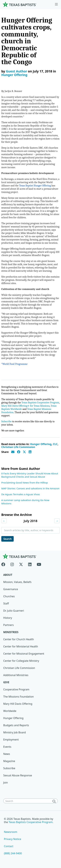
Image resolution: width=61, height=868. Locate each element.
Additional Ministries (16, 675)
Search (7, 539)
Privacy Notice (13, 839)
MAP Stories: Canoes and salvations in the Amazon (30, 488)
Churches (9, 596)
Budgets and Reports (16, 725)
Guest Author (16, 71)
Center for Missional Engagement (24, 654)
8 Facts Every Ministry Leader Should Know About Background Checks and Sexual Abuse (30, 475)
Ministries (11, 632)
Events (7, 747)
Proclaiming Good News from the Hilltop (25, 483)
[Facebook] (5, 564)
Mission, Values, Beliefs (17, 582)
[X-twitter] (21, 564)
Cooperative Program (16, 689)
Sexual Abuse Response (18, 775)
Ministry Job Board (14, 732)
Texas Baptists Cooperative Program (40, 403)
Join (6, 783)
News (7, 754)
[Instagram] (12, 564)
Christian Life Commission (18, 447)
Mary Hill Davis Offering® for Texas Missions (25, 406)
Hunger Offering (14, 75)
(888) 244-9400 (13, 853)
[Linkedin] (30, 564)
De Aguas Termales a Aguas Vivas (20, 494)
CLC (55, 444)
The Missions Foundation (19, 697)
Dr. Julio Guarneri (14, 611)
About (8, 575)
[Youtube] (39, 564)
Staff (6, 603)
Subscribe (6, 421)
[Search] (55, 801)
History (8, 618)
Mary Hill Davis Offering (18, 704)
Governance (11, 589)
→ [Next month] (57, 521)
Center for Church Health (19, 639)
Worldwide (10, 711)
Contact (9, 846)
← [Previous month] (4, 521)
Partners (8, 625)
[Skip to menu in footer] (56, 4)
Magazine (9, 761)
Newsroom (11, 832)
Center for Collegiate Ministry (21, 661)
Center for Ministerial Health (21, 646)
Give (6, 682)
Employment (11, 740)
